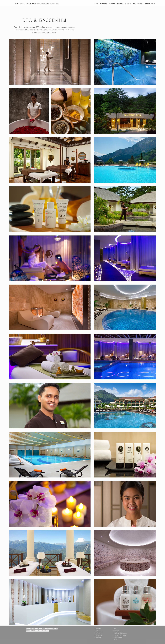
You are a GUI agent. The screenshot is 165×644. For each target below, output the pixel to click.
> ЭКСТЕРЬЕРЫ (99, 632)
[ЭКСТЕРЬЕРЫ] (104, 4)
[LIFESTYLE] (140, 3)
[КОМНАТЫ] (112, 4)
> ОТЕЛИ (97, 630)
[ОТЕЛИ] (96, 4)
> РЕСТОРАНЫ (98, 636)
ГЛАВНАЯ (98, 629)
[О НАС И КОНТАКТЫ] (150, 4)
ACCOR (115, 639)
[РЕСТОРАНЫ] (120, 4)
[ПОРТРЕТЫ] (128, 4)
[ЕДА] (134, 4)
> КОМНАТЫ (98, 634)
